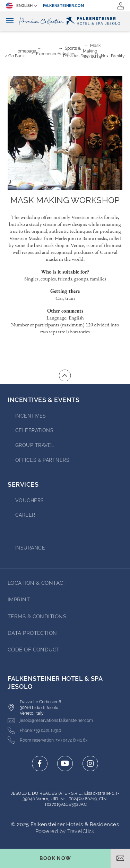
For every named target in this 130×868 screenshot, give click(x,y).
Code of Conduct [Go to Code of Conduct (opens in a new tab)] (34, 650)
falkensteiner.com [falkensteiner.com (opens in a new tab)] (64, 6)
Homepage (25, 51)
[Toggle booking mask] (55, 858)
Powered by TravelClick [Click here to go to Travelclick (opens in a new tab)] (65, 831)
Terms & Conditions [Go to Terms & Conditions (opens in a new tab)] (37, 617)
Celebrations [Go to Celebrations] (34, 430)
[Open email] (120, 858)
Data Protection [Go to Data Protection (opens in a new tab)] (32, 633)
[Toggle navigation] (10, 21)
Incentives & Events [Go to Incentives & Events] (44, 400)
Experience (47, 54)
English (19, 6)
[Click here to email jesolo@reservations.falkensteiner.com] (50, 721)
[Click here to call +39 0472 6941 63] (47, 740)
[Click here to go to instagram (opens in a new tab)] (90, 764)
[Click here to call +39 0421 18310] (34, 730)
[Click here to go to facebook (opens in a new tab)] (40, 764)
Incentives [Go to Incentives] (31, 416)
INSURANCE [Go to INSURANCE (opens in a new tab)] (30, 548)
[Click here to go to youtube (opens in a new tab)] (65, 764)
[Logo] (65, 21)
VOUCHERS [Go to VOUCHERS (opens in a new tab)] (30, 500)
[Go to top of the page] (65, 375)
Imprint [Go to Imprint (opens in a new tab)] (19, 600)
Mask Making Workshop (93, 51)
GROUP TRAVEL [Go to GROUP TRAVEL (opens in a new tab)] (35, 445)
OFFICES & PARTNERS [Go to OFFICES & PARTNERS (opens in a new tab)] (42, 460)
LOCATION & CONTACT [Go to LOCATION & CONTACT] (37, 583)
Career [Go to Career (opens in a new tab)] (25, 515)
